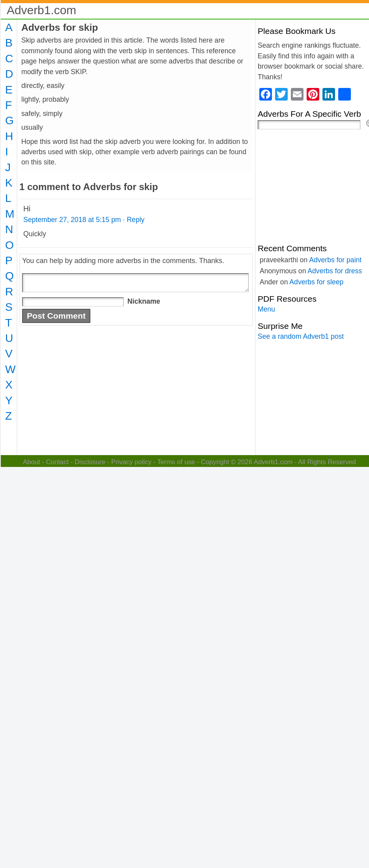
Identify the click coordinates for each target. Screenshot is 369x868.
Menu (266, 309)
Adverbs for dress (335, 271)
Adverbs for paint (335, 260)
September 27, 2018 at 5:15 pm (72, 220)
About (32, 462)
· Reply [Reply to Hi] (134, 220)
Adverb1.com (41, 10)
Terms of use (176, 462)
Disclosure (90, 462)
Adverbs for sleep (316, 282)
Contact (58, 462)
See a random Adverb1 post (301, 336)
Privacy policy (131, 462)
